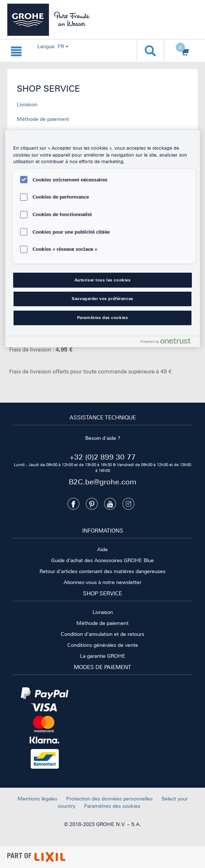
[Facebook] (73, 504)
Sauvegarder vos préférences (102, 299)
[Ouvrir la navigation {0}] (16, 50)
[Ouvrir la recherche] (150, 50)
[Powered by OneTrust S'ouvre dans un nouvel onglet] (168, 343)
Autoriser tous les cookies (103, 280)
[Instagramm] (128, 504)
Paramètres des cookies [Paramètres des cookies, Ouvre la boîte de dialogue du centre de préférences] (103, 318)
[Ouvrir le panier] (183, 51)
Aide (102, 549)
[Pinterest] (92, 504)
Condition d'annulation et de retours (102, 634)
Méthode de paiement (43, 119)
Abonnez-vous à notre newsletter (102, 582)
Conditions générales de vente (103, 645)
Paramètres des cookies (112, 806)
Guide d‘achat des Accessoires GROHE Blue (102, 560)
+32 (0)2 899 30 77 (102, 457)
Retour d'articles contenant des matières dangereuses (102, 571)
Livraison (27, 104)
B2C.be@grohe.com (102, 482)
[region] (102, 239)
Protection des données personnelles (109, 799)
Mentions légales (37, 799)
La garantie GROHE (103, 656)
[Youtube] (110, 504)
